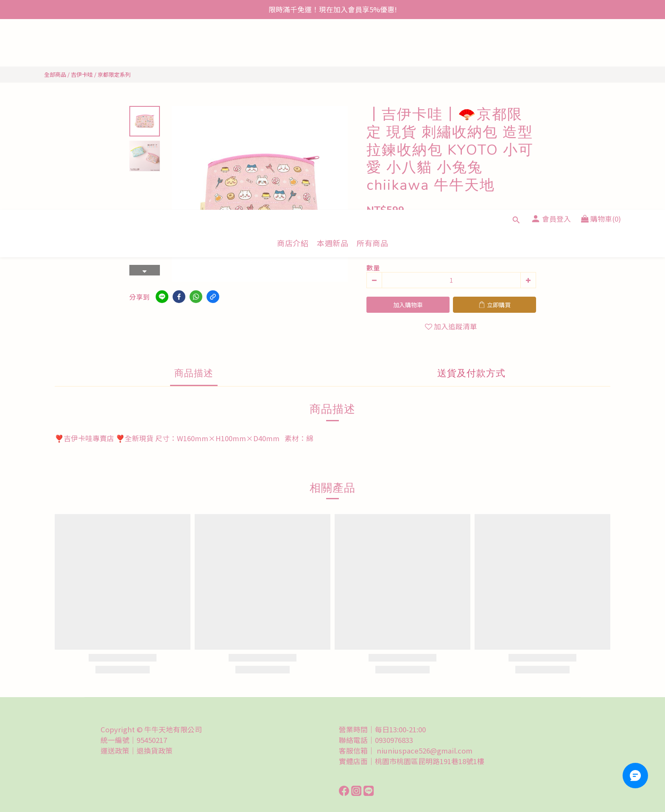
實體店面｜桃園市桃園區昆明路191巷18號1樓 (412, 761)
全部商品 (55, 74)
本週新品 (332, 52)
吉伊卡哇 (82, 74)
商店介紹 (293, 52)
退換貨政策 (155, 751)
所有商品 (372, 52)
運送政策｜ (119, 751)
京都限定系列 (114, 74)
